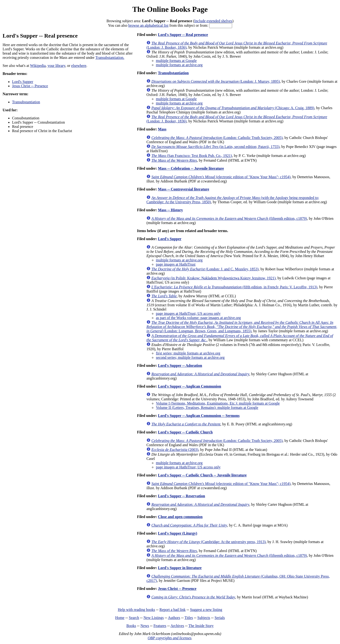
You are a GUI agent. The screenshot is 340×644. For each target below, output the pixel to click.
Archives (177, 626)
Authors (174, 618)
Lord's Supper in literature (180, 568)
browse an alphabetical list (148, 25)
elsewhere (79, 66)
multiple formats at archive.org (179, 65)
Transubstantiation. (110, 58)
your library (56, 66)
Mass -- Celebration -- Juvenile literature (191, 168)
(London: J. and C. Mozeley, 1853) (205, 269)
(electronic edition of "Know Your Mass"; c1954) (221, 177)
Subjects (204, 618)
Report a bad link (172, 610)
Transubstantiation (26, 102)
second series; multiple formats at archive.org (190, 357)
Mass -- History (170, 210)
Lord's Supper (23, 82)
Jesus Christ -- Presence (30, 86)
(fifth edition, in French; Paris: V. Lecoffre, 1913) (234, 287)
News (145, 626)
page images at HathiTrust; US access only (188, 313)
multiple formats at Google (176, 61)
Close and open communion (180, 517)
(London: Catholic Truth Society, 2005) (217, 138)
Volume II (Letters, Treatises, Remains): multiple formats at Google (207, 408)
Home (120, 618)
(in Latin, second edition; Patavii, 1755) (215, 147)
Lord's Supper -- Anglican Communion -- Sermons (199, 416)
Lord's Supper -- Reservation (181, 496)
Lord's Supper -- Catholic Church (185, 432)
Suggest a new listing (206, 610)
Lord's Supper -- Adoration (180, 365)
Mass (162, 129)
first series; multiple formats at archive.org (188, 353)
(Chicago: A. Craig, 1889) (233, 108)
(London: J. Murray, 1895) (216, 81)
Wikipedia (38, 66)
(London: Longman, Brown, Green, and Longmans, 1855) (242, 327)
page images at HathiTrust (176, 264)
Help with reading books (136, 610)
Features (160, 626)
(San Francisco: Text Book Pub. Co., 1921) (192, 156)
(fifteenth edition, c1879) (229, 218)
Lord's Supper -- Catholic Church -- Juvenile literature (202, 475)
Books (131, 626)
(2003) (175, 450)
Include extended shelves (213, 21)
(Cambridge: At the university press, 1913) (208, 542)
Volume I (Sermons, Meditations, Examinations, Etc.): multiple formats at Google (218, 403)
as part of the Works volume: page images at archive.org (198, 318)
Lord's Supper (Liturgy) (178, 533)
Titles (189, 618)
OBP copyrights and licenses (169, 638)
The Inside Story (201, 626)
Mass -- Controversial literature (184, 189)
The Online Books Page (170, 9)
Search (134, 618)
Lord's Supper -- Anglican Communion (189, 386)
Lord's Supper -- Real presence (183, 35)
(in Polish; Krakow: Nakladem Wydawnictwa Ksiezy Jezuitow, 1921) (213, 278)
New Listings (154, 618)
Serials (220, 618)
